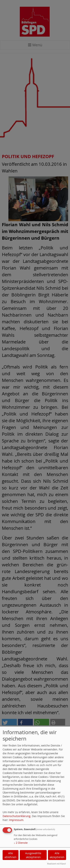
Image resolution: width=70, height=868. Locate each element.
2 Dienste (21, 843)
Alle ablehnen (10, 855)
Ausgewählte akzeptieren (33, 855)
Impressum (16, 820)
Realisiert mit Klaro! (57, 864)
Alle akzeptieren (57, 855)
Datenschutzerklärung (17, 816)
